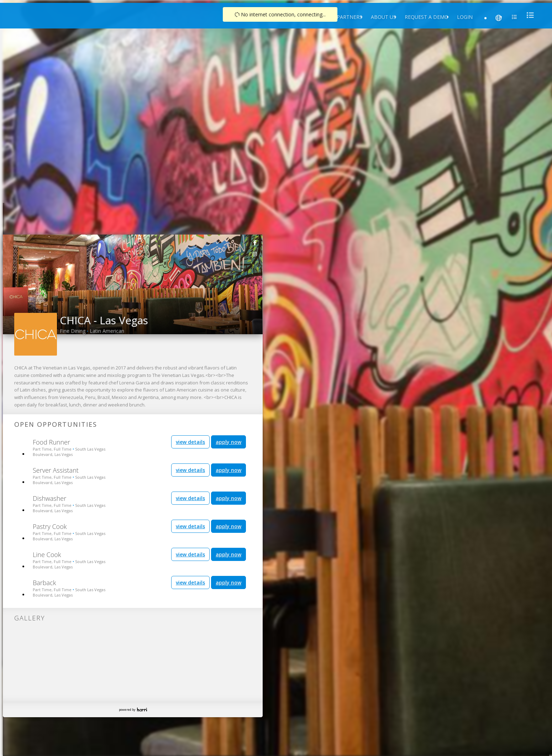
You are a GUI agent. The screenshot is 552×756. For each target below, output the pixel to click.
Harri (142, 710)
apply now (228, 442)
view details (190, 442)
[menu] (528, 15)
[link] (255, 242)
